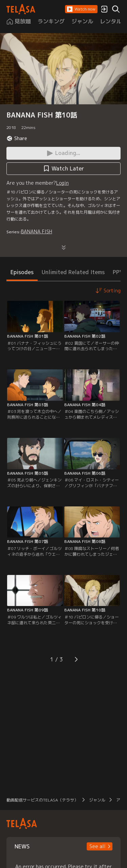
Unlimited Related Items (73, 272)
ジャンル (97, 800)
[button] (81, 9)
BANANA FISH (37, 231)
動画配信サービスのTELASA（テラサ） (42, 800)
